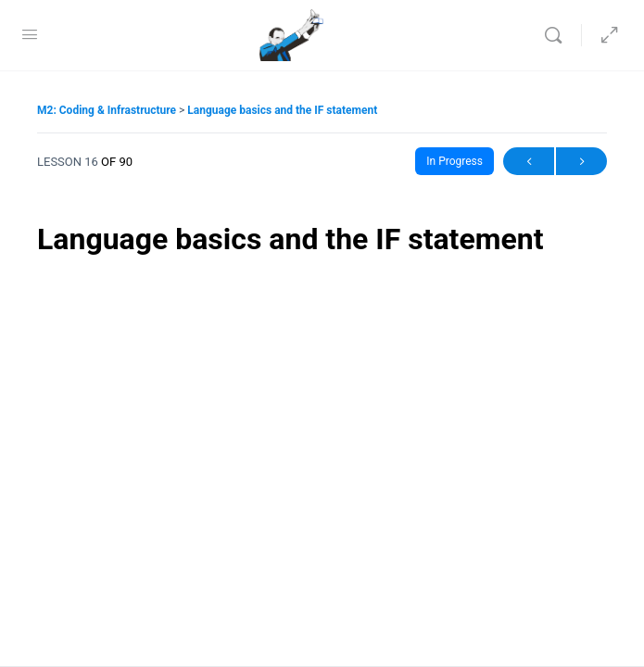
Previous (529, 162)
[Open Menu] (30, 35)
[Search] (558, 35)
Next (581, 162)
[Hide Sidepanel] (605, 35)
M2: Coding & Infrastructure (108, 110)
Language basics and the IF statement (282, 110)
